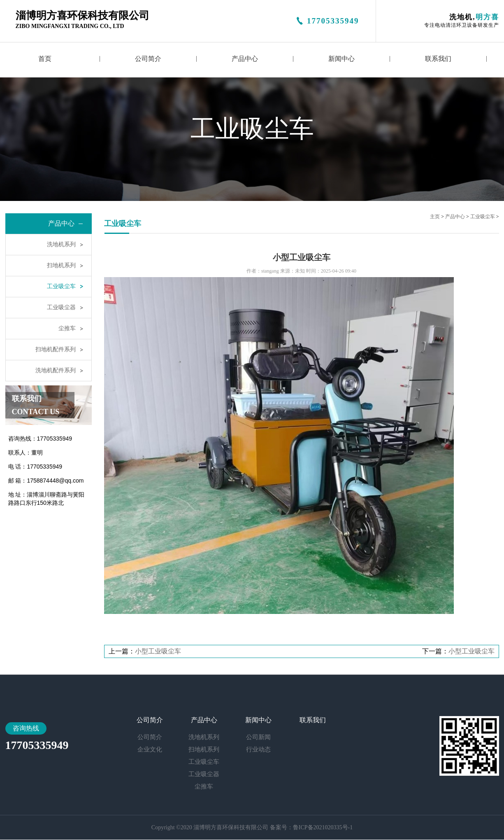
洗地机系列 (61, 244)
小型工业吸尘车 (158, 651)
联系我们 (438, 59)
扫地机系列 (61, 265)
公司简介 (148, 59)
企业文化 (150, 749)
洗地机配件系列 (56, 370)
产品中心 (245, 59)
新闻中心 (341, 59)
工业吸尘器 (61, 307)
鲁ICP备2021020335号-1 (323, 827)
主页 (435, 217)
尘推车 (67, 328)
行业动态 (258, 749)
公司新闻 (258, 737)
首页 (45, 59)
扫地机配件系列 (56, 349)
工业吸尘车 (61, 286)
